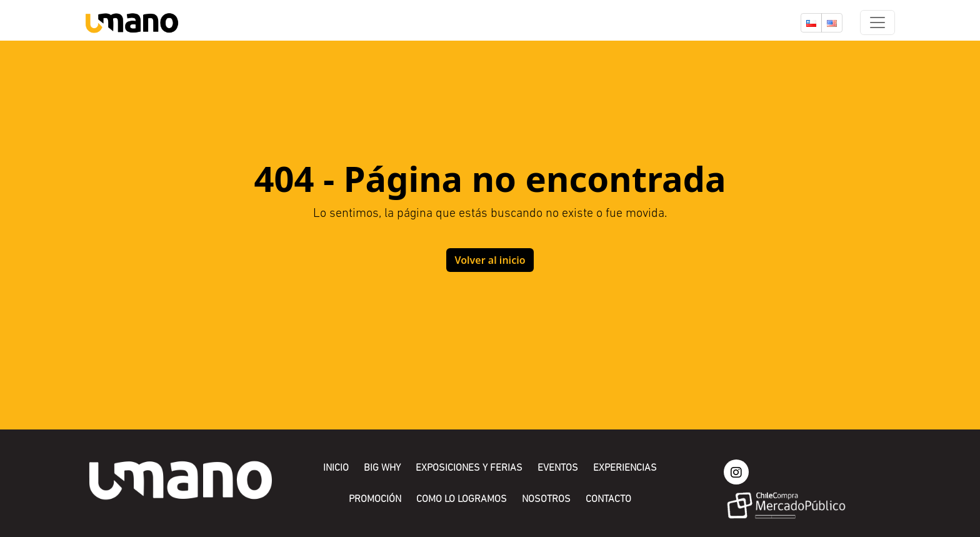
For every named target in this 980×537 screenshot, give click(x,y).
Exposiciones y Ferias (469, 468)
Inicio (336, 468)
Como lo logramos (462, 499)
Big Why (382, 468)
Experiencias (625, 468)
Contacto (608, 499)
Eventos (558, 468)
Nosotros (546, 499)
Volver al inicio (490, 260)
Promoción (375, 499)
